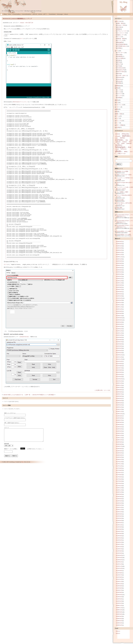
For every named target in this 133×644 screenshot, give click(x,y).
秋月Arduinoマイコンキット (21, 102)
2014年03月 (119, 538)
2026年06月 (119, 242)
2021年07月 (119, 368)
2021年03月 (119, 377)
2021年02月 (119, 379)
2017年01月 (119, 486)
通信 (117, 88)
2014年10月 (119, 525)
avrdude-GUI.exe (24, 337)
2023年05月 (119, 320)
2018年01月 (119, 459)
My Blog (123, 2)
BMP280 (126, 136)
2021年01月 (119, 381)
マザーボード (121, 53)
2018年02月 (119, 457)
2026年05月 (119, 244)
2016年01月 (119, 505)
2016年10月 (119, 492)
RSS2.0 (118, 633)
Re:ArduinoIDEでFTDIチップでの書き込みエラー (124, 216)
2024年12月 (119, 281)
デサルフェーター (122, 31)
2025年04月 (119, 272)
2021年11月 (119, 359)
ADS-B (35, 14)
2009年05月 (119, 619)
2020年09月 (119, 390)
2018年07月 (119, 446)
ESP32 (122, 138)
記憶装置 (120, 56)
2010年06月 (119, 592)
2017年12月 (119, 462)
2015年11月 (119, 510)
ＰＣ (117, 51)
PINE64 (125, 142)
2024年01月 (119, 303)
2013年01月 (119, 562)
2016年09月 (119, 494)
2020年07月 (119, 394)
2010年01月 (119, 603)
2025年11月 (119, 257)
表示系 (119, 55)
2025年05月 (119, 270)
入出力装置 (120, 58)
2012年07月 (119, 575)
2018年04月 (119, 453)
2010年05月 (119, 595)
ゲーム (118, 116)
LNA (131, 140)
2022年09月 (119, 337)
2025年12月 (119, 255)
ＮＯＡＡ (120, 94)
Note (9, 14)
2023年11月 (119, 307)
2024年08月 (119, 287)
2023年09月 (119, 311)
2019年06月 (119, 422)
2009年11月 (119, 608)
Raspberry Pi (121, 70)
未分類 (118, 127)
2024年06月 (119, 292)
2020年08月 (119, 392)
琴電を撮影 (119, 208)
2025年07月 (119, 265)
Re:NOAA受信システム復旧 (124, 231)
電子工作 (31, 23)
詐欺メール (121, 153)
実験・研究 (120, 23)
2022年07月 (119, 342)
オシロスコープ (122, 33)
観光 (117, 100)
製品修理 (120, 42)
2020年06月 (119, 396)
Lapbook (118, 142)
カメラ (118, 118)
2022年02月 (119, 353)
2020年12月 (119, 383)
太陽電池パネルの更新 (122, 171)
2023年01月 (119, 329)
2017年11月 (119, 464)
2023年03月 (119, 324)
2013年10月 (119, 547)
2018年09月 (119, 442)
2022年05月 (119, 346)
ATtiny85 (118, 136)
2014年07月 (119, 531)
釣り (117, 102)
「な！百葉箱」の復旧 (122, 192)
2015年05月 (119, 518)
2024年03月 (119, 298)
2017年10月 (119, 466)
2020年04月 (119, 401)
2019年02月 (119, 431)
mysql (117, 149)
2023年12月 (119, 305)
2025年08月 (119, 263)
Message (60, 14)
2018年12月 (119, 435)
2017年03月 (119, 481)
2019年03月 (119, 429)
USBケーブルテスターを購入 (124, 175)
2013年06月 (119, 551)
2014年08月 (119, 529)
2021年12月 (119, 357)
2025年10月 (119, 259)
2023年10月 (119, 309)
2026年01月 (119, 252)
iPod (129, 147)
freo (22, 462)
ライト (119, 37)
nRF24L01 (123, 149)
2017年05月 (119, 477)
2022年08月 (119, 340)
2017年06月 (119, 475)
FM (127, 140)
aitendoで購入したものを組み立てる (13, 395)
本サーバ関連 (120, 125)
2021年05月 (119, 372)
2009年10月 (119, 610)
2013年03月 (119, 558)
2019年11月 (119, 411)
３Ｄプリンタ (120, 105)
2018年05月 (119, 451)
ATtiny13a (125, 134)
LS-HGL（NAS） (122, 76)
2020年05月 (119, 398)
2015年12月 (119, 507)
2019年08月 (119, 418)
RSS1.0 (118, 631)
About (66, 14)
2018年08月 (119, 444)
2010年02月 (119, 601)
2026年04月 (119, 246)
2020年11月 (119, 385)
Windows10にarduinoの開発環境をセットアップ (17, 19)
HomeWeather (27, 14)
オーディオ (120, 40)
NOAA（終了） (43, 14)
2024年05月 (119, 294)
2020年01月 (119, 407)
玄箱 (118, 60)
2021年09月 (119, 364)
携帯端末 (118, 86)
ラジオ (119, 92)
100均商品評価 (121, 44)
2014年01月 (119, 542)
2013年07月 (119, 549)
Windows (120, 77)
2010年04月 (119, 597)
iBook (119, 74)
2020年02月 (119, 405)
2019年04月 (119, 427)
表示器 (119, 27)
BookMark (52, 14)
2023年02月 (119, 327)
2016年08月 (119, 497)
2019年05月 (119, 425)
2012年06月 (119, 577)
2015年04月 (119, 521)
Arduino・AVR (24, 23)
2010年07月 (119, 590)
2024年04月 (119, 296)
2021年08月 (119, 366)
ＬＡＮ (119, 90)
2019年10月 (119, 414)
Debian (119, 81)
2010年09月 (119, 586)
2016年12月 (119, 488)
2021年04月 (119, 374)
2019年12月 (119, 409)
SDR (123, 143)
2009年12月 (119, 605)
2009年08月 (119, 614)
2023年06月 (119, 318)
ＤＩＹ (118, 123)
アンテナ (120, 96)
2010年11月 (119, 582)
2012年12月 (119, 564)
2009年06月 (119, 616)
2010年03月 (119, 599)
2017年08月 (119, 470)
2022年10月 (119, 335)
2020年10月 (119, 387)
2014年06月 (119, 534)
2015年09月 (119, 514)
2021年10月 (119, 361)
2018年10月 (119, 440)
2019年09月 (119, 416)
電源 (118, 29)
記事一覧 (28, 395)
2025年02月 (119, 276)
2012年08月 (119, 573)
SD (118, 143)
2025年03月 (119, 274)
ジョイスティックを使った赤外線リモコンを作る (125, 188)
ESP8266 (119, 140)
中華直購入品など (122, 46)
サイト (22, 39)
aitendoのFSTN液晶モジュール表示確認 (43, 395)
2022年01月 (119, 355)
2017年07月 (119, 473)
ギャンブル (119, 121)
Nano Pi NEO (121, 72)
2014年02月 (119, 540)
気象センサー (121, 35)
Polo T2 (119, 64)
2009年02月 (119, 625)
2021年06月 (119, 370)
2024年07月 (119, 289)
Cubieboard (120, 68)
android (129, 143)
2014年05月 (119, 536)
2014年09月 (119, 527)
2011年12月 (119, 579)
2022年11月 (119, 333)
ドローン (118, 107)
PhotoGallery (16, 14)
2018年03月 (119, 455)
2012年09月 (119, 571)
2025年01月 (119, 279)
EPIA (119, 62)
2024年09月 (119, 285)
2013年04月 (119, 555)
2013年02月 (119, 560)
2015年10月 (119, 512)
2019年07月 (119, 420)
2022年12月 (119, 331)
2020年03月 (119, 403)
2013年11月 (119, 544)
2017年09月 (119, 468)
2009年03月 (119, 623)
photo (118, 151)
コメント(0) (107, 390)
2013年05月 (119, 553)
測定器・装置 (121, 39)
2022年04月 (119, 348)
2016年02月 (119, 503)
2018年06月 (119, 449)
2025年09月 (119, 261)
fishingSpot (120, 147)
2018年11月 (119, 438)
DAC (116, 138)
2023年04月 (119, 322)
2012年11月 (119, 566)
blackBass (118, 145)
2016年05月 (119, 499)
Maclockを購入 (120, 200)
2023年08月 (119, 313)
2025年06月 (119, 268)
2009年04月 (119, 621)
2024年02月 (119, 300)
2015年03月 (119, 523)
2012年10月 (119, 568)
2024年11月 (119, 283)
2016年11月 (119, 490)
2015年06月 (119, 516)
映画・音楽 (119, 114)
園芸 (117, 109)
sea (125, 151)
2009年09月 (119, 612)
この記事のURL (99, 390)
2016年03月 (119, 501)
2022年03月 (119, 351)
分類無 (119, 48)
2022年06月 (119, 344)
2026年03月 (119, 248)
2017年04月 (119, 479)
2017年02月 (119, 483)
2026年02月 (119, 250)
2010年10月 (119, 584)
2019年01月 (119, 433)
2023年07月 (119, 316)
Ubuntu (119, 79)
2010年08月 (119, 588)
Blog (5, 14)
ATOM (119, 66)
